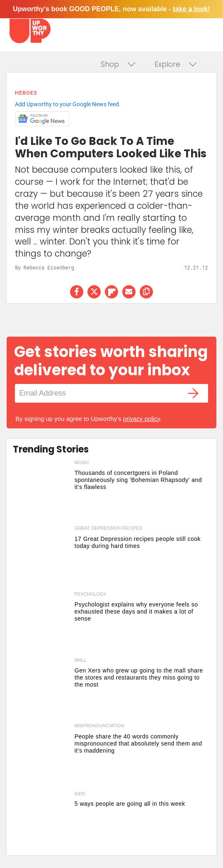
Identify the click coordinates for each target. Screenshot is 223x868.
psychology (91, 594)
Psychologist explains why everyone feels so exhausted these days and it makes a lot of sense (136, 611)
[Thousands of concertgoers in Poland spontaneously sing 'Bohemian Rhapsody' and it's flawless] (42, 491)
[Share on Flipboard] (111, 292)
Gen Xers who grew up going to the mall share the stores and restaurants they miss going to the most (139, 677)
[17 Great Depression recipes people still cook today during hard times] (42, 557)
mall (81, 660)
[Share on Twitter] (94, 292)
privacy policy (142, 419)
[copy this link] (146, 292)
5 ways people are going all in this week (130, 804)
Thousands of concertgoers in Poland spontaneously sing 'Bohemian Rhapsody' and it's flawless (138, 480)
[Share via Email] (129, 292)
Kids (80, 794)
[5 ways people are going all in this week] (42, 820)
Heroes (26, 93)
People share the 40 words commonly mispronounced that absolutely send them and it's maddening (138, 743)
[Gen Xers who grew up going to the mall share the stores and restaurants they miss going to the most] (42, 689)
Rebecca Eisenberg (49, 267)
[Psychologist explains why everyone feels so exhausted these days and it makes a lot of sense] (42, 623)
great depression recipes (108, 528)
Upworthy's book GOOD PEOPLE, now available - (111, 9)
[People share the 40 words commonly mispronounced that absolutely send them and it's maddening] (42, 754)
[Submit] (194, 393)
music (82, 462)
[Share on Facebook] (77, 292)
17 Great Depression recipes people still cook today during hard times (138, 542)
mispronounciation (99, 726)
